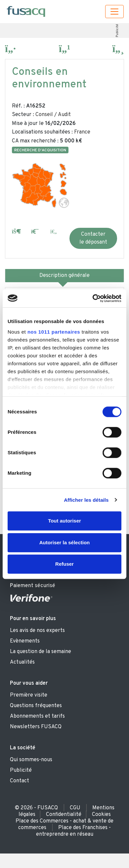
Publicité (117, 31)
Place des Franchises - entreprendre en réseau (74, 831)
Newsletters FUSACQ (36, 727)
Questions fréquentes (36, 706)
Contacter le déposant (93, 238)
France (82, 132)
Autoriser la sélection (65, 542)
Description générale (64, 276)
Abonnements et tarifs (37, 716)
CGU (75, 808)
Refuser (64, 564)
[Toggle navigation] (114, 12)
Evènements (25, 641)
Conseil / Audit (53, 115)
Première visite (29, 695)
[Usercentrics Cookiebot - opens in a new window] (93, 298)
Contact (20, 781)
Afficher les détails (86, 500)
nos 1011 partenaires (54, 332)
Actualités (22, 662)
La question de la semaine (41, 652)
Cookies (101, 815)
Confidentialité (64, 815)
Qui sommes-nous (31, 760)
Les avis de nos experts (37, 631)
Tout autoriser (64, 521)
